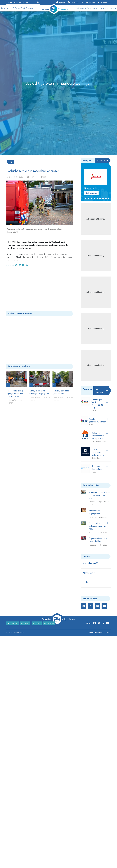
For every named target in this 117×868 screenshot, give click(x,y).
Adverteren (104, 2)
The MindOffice (104, 638)
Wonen (90, 8)
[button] (83, 199)
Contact (25, 628)
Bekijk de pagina (91, 193)
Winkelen (83, 8)
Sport (23, 8)
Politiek (17, 8)
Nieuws (9, 8)
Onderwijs (29, 8)
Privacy (37, 628)
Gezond (96, 8)
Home (3, 8)
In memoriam (104, 8)
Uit (78, 8)
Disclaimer (49, 628)
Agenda (61, 2)
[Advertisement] (40, 290)
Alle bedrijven (102, 161)
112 (13, 8)
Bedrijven (113, 8)
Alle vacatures (102, 391)
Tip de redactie (88, 2)
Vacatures (73, 2)
